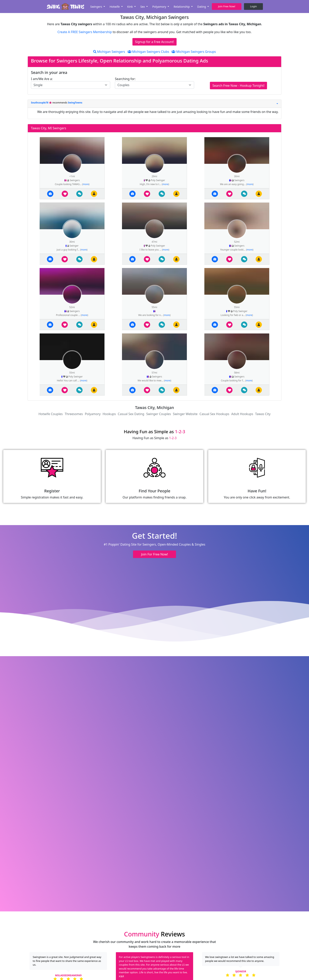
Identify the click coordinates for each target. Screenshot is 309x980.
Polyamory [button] (160, 7)
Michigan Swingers (109, 52)
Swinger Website (185, 414)
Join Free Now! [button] (227, 6)
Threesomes (74, 414)
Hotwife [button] (115, 7)
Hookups (109, 414)
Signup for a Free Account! (154, 42)
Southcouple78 (40, 103)
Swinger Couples (159, 414)
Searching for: (125, 79)
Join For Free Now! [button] (154, 554)
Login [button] (253, 6)
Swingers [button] (97, 7)
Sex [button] (143, 7)
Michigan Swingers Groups (194, 52)
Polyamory (93, 414)
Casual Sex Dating (131, 414)
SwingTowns (75, 103)
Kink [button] (130, 7)
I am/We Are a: (42, 79)
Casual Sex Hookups (214, 414)
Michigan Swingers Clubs (148, 52)
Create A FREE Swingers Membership (85, 32)
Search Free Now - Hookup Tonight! (238, 86)
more (86, 184)
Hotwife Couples (51, 414)
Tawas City (263, 414)
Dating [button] (202, 7)
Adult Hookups (242, 414)
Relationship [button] (182, 7)
